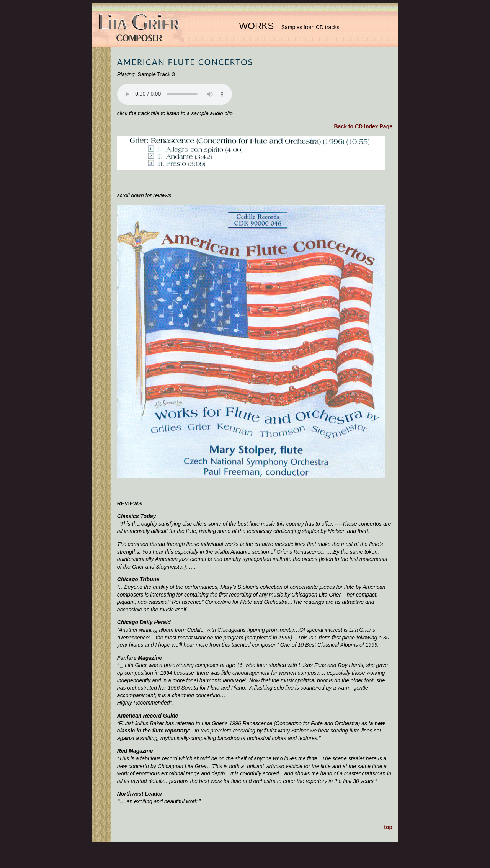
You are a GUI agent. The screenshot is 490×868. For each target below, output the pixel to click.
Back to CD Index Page (363, 126)
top (388, 827)
